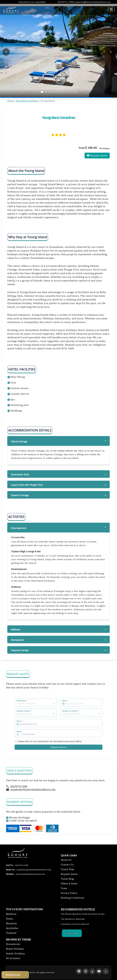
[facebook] (79, 971)
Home (11, 101)
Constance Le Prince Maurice (75, 924)
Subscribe (72, 933)
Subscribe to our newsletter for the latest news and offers (50, 741)
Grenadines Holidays (27, 101)
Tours (64, 888)
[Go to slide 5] (57, 92)
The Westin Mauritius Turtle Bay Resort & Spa (83, 914)
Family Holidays (15, 954)
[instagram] (86, 971)
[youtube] (99, 971)
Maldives (11, 914)
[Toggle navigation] (111, 9)
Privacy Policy (69, 893)
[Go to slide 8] (68, 92)
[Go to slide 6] (60, 92)
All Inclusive (13, 958)
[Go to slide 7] (64, 92)
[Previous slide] (6, 52)
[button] (58, 441)
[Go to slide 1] (42, 92)
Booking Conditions (72, 898)
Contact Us (67, 865)
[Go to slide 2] (46, 92)
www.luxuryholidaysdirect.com (30, 874)
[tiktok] (92, 971)
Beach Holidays (15, 949)
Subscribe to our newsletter (32, 2)
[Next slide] (111, 52)
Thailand (11, 933)
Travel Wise (67, 869)
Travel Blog (67, 879)
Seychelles (12, 928)
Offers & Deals (69, 884)
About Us (66, 860)
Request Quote (58, 747)
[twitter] (106, 971)
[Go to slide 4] (53, 92)
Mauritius (11, 923)
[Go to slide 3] (49, 92)
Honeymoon (13, 944)
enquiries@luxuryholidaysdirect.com (33, 789)
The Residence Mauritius (73, 919)
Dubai (9, 919)
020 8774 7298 (19, 786)
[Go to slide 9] (71, 92)
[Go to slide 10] (75, 92)
